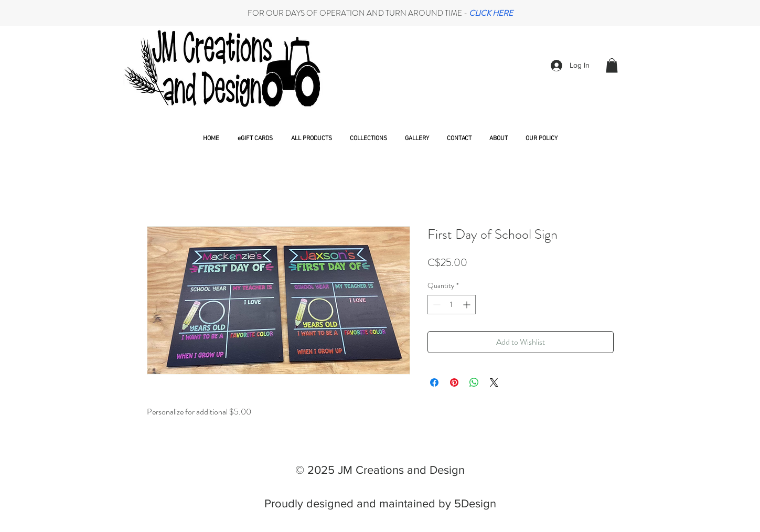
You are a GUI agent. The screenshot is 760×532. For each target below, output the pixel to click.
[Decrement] (436, 305)
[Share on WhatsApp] (474, 382)
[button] (612, 65)
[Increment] (468, 305)
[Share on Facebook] (434, 382)
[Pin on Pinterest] (454, 382)
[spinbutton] (452, 305)
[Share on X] (494, 382)
